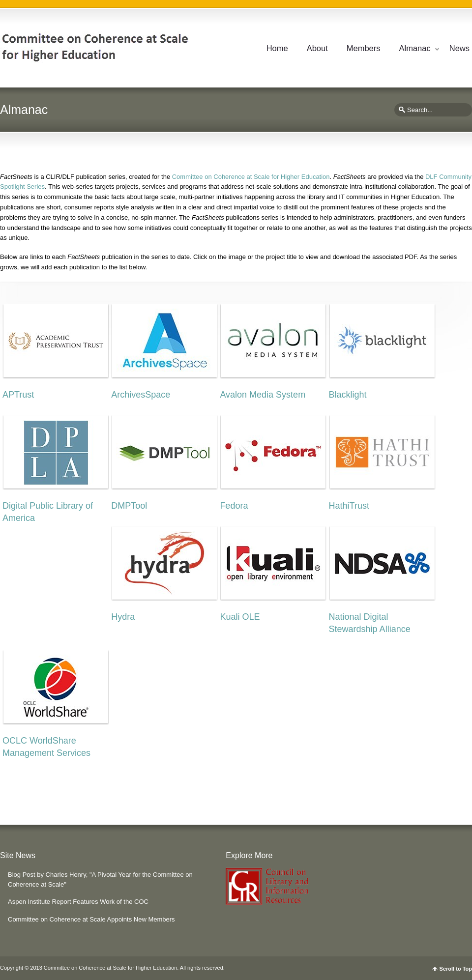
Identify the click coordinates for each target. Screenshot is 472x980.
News (459, 48)
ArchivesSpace (141, 395)
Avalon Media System (263, 395)
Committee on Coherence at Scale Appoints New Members (91, 919)
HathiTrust (349, 506)
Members (364, 48)
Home (277, 48)
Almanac (415, 48)
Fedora (234, 506)
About (317, 48)
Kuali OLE (240, 617)
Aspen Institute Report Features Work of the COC (78, 902)
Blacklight (348, 395)
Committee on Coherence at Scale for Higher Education (251, 177)
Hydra (123, 617)
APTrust (18, 395)
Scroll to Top (456, 969)
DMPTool (129, 506)
